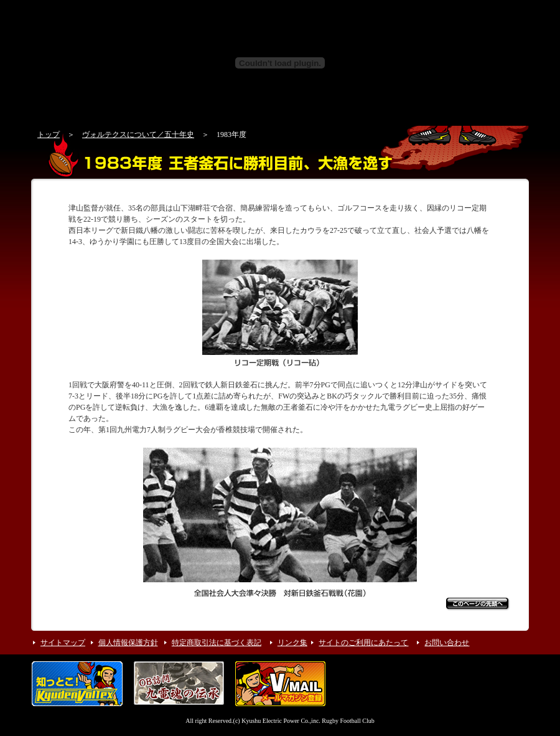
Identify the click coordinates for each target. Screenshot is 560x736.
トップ (49, 134)
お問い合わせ (447, 643)
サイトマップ (63, 643)
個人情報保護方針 (128, 643)
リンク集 (292, 643)
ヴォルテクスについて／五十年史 (138, 134)
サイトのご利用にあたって (363, 643)
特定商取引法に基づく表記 (217, 643)
